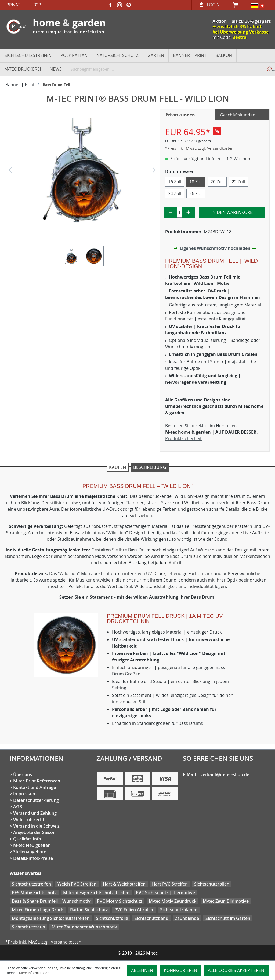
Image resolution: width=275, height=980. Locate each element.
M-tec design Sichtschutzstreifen (96, 893)
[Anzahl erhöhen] (188, 212)
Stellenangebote (30, 852)
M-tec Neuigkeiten (32, 845)
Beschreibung (150, 467)
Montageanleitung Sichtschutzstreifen (51, 918)
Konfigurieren (180, 970)
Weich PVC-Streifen (77, 884)
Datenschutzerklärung (36, 800)
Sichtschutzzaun (28, 927)
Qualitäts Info (27, 839)
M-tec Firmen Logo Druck (38, 910)
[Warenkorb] (237, 5)
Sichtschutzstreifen (31, 884)
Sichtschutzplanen (179, 910)
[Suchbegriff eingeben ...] (165, 69)
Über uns (23, 774)
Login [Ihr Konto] (213, 5)
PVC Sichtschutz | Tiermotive (165, 893)
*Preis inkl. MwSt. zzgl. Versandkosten (199, 148)
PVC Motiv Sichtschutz (120, 901)
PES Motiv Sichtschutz (34, 893)
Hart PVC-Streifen (170, 884)
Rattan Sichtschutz (89, 910)
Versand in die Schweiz (36, 826)
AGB (18, 807)
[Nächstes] (154, 171)
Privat (13, 5)
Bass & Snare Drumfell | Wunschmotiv (51, 901)
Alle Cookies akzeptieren (236, 970)
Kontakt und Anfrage (35, 787)
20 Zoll (217, 182)
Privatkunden (180, 115)
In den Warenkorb (232, 212)
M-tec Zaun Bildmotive (226, 901)
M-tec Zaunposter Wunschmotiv (84, 927)
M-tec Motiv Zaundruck (173, 901)
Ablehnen (142, 970)
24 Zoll (175, 193)
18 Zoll (196, 182)
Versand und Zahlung (35, 813)
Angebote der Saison (34, 832)
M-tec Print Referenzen (37, 781)
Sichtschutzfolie (112, 918)
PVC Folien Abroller (134, 910)
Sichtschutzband (151, 918)
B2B (37, 5)
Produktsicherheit (183, 438)
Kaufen (118, 467)
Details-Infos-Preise (33, 858)
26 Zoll (196, 193)
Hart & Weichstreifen (124, 884)
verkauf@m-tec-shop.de (225, 774)
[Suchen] (269, 69)
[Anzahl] (180, 212)
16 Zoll (175, 182)
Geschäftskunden (238, 115)
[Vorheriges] (10, 171)
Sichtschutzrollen (212, 884)
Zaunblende (187, 918)
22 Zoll (238, 182)
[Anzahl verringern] (171, 212)
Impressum (25, 794)
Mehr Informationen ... (36, 973)
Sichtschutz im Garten (228, 918)
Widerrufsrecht (29, 820)
